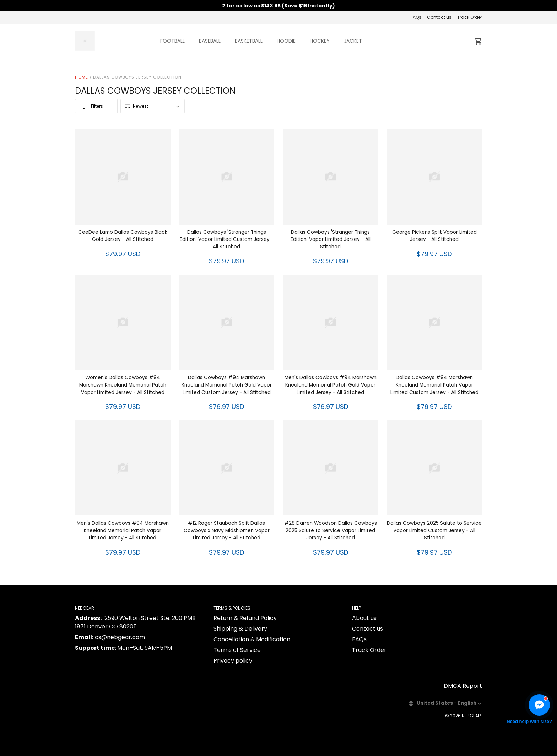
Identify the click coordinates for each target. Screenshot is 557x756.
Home (82, 77)
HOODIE (286, 41)
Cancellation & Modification (252, 639)
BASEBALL (210, 41)
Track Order (470, 17)
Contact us (439, 17)
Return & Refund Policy (245, 618)
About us (364, 618)
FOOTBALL (172, 41)
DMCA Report (463, 686)
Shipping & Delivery (240, 629)
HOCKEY (320, 41)
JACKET (353, 41)
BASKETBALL (249, 41)
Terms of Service (237, 650)
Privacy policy (233, 661)
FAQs (416, 17)
